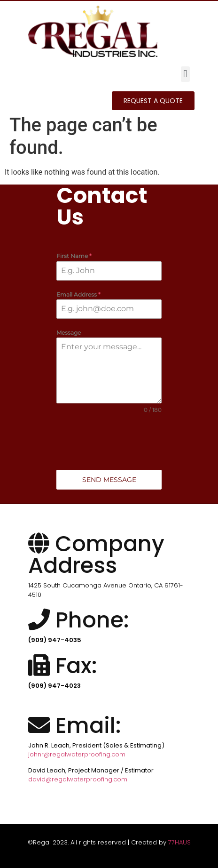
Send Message (109, 480)
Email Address (78, 294)
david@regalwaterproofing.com (78, 779)
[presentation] (109, 442)
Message (69, 333)
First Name (74, 256)
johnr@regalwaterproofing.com (77, 754)
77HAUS (179, 842)
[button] (185, 74)
